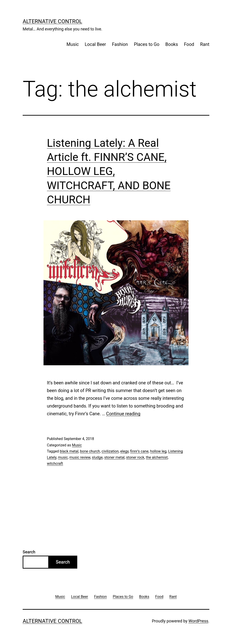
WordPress (198, 621)
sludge (97, 457)
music (63, 457)
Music (73, 44)
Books (172, 44)
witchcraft (55, 464)
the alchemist (157, 457)
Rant (205, 44)
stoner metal (114, 457)
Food (189, 44)
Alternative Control (52, 21)
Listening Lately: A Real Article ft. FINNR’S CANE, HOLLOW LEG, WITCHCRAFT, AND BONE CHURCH (109, 171)
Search (29, 552)
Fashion (120, 44)
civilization (110, 451)
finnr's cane (139, 451)
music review (80, 457)
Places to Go (147, 44)
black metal (69, 451)
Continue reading (123, 414)
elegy (124, 451)
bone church (90, 451)
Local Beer (95, 44)
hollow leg (158, 451)
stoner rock (135, 457)
